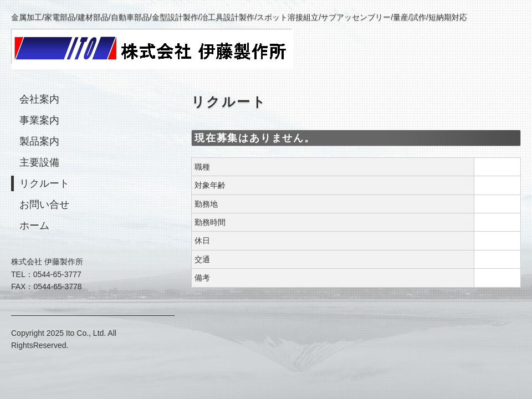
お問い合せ (44, 204)
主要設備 (39, 162)
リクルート (44, 183)
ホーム (34, 226)
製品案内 (39, 141)
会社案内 (39, 99)
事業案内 (39, 120)
